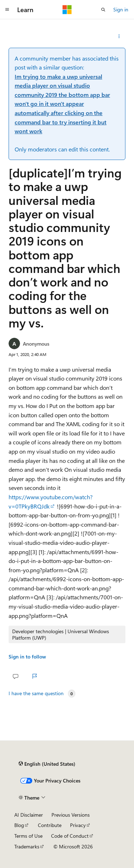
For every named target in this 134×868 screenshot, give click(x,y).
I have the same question (36, 693)
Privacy (78, 825)
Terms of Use (28, 836)
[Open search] (103, 10)
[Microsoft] (67, 10)
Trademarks (27, 846)
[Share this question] (119, 36)
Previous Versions (71, 815)
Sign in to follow (27, 657)
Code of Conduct (70, 836)
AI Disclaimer (29, 815)
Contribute (50, 825)
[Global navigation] (7, 10)
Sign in (121, 9)
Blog (19, 825)
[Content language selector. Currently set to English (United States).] (47, 764)
